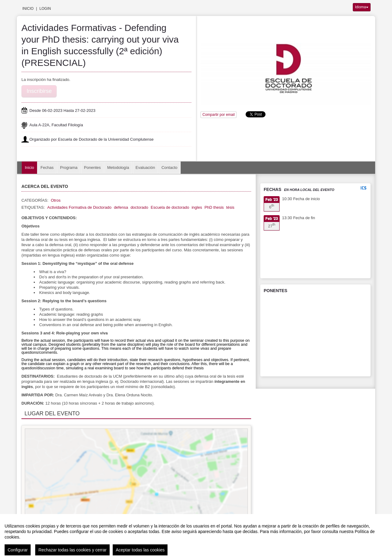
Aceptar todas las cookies (140, 550)
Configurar (18, 550)
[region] (196, 537)
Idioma (362, 7)
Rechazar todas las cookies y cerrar (72, 550)
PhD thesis (214, 207)
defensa (121, 207)
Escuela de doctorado (170, 207)
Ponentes (92, 168)
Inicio (28, 9)
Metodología (118, 168)
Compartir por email (219, 115)
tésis (230, 207)
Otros (56, 200)
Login (45, 9)
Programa (69, 168)
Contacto (169, 168)
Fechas (47, 168)
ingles (197, 207)
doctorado (139, 207)
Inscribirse (39, 91)
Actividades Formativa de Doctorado (79, 207)
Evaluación (145, 168)
